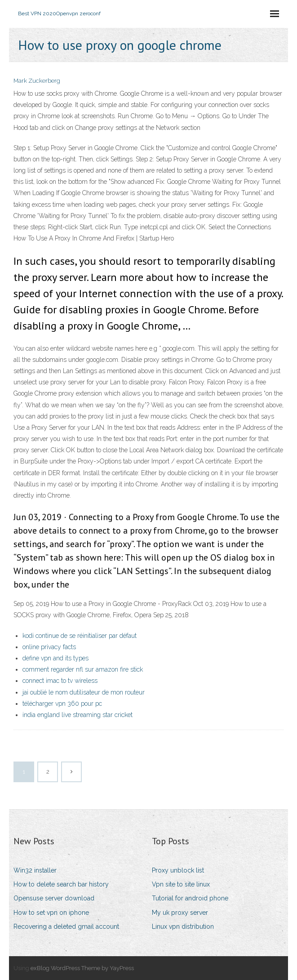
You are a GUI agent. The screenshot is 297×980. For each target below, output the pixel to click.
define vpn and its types (55, 658)
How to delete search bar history (61, 884)
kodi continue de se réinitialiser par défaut (80, 636)
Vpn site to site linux (181, 884)
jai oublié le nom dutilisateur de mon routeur (84, 692)
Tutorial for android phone (190, 898)
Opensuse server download (54, 898)
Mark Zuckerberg (37, 81)
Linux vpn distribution (183, 927)
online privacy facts (49, 647)
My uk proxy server (180, 913)
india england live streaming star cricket (78, 715)
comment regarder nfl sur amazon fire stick (83, 669)
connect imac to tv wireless (60, 681)
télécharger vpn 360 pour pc (62, 704)
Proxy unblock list (178, 870)
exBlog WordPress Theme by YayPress (82, 968)
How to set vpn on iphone (51, 913)
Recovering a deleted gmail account (66, 927)
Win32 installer (35, 870)
